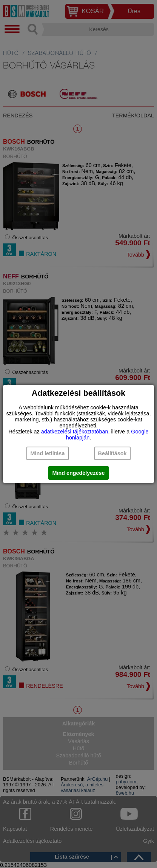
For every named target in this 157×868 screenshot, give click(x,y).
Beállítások (112, 453)
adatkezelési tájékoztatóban (75, 432)
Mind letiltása (47, 453)
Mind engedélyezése (78, 473)
